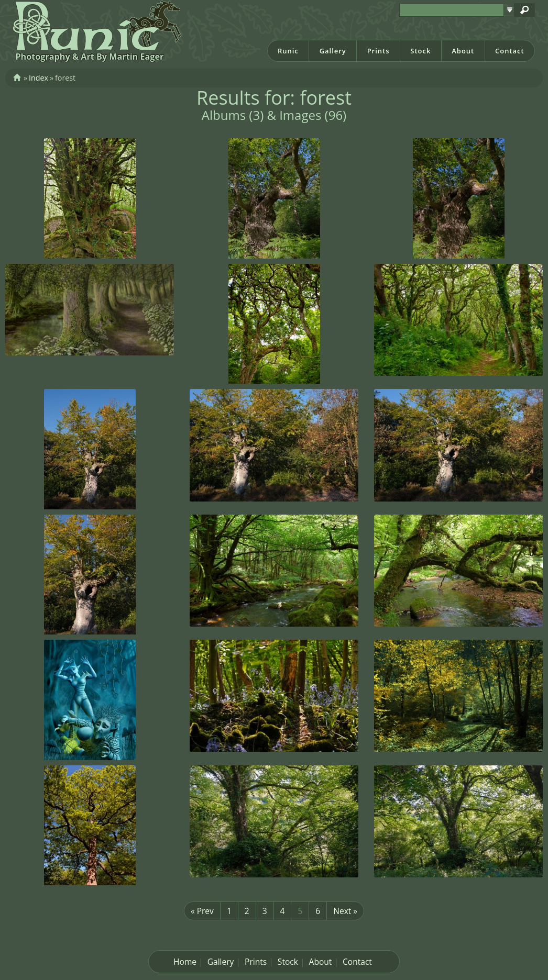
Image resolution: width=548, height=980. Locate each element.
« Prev (202, 911)
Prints (379, 51)
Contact (510, 51)
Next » (345, 911)
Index (39, 78)
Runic (288, 51)
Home (185, 962)
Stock (420, 51)
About (463, 51)
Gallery (333, 51)
